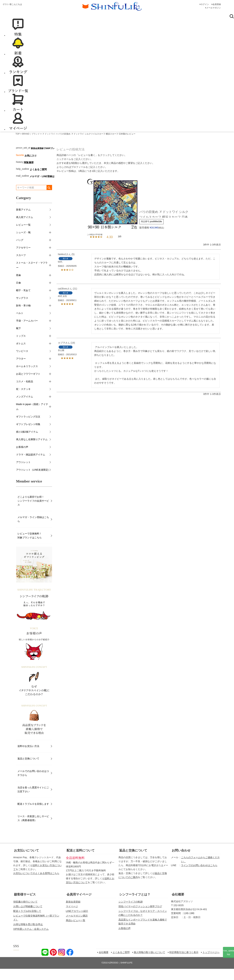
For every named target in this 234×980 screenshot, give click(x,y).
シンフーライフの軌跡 (131, 913)
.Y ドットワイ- (49, 145)
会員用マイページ (79, 906)
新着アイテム (23, 221)
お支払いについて (26, 862)
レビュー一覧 (23, 236)
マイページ (72, 918)
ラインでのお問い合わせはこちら (199, 876)
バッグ (20, 251)
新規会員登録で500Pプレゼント (46, 160)
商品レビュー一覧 (76, 932)
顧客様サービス (25, 906)
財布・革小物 (23, 317)
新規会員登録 (73, 913)
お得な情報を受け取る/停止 (28, 936)
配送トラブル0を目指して (27, 922)
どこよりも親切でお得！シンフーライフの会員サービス (33, 512)
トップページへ (211, 964)
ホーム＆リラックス (27, 378)
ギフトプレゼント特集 (28, 436)
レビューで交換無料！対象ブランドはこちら (30, 547)
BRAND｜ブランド (31, 145)
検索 (232, 27)
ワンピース (22, 362)
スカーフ (21, 267)
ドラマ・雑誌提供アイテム (31, 466)
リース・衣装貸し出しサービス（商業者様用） (33, 829)
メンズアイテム (25, 408)
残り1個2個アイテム (27, 443)
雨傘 (19, 287)
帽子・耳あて (23, 302)
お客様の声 (22, 458)
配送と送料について (81, 862)
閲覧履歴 (29, 174)
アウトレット (23, 474)
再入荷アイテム (25, 229)
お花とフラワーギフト (28, 385)
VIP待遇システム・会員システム (31, 940)
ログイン (205, 4)
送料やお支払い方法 (28, 757)
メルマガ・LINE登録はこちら (46, 188)
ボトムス (21, 355)
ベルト (20, 324)
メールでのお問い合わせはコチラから (33, 784)
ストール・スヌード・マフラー (32, 277)
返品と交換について (28, 770)
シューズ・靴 (23, 244)
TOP (18, 145)
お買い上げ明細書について (28, 918)
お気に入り (31, 167)
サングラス (22, 309)
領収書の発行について (25, 913)
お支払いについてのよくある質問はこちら (36, 885)
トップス (21, 347)
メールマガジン (214, 8)
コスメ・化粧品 (25, 393)
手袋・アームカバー (27, 332)
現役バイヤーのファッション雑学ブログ (140, 918)
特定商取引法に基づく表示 (184, 964)
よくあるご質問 (38, 181)
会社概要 (178, 906)
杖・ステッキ (23, 400)
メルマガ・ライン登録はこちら (33, 530)
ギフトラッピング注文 (28, 428)
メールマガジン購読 (77, 927)
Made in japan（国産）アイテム (32, 418)
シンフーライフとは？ (135, 906)
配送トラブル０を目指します (33, 815)
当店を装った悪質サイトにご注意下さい (33, 801)
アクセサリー (23, 259)
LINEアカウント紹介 (77, 922)
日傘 (19, 294)
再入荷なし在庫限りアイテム (32, 451)
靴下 (19, 340)
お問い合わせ (181, 862)
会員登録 (217, 4)
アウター (21, 370)
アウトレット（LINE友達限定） (33, 481)
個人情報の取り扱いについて (149, 964)
